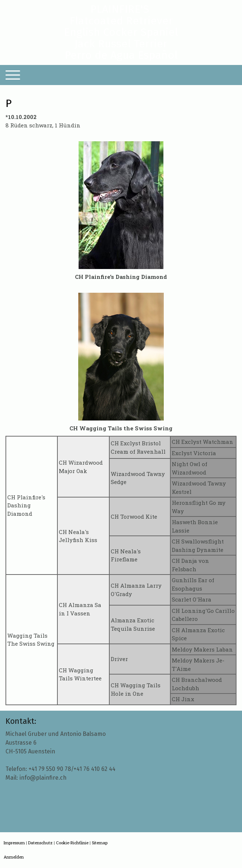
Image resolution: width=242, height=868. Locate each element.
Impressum (14, 843)
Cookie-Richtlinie (72, 843)
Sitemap (100, 843)
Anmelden (14, 857)
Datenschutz (40, 843)
